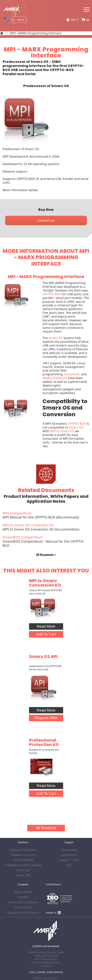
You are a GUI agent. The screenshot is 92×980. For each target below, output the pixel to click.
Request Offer (46, 718)
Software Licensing (23, 855)
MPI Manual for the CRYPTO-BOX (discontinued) (46, 515)
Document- (72, 374)
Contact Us (46, 966)
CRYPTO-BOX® (23, 860)
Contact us (46, 220)
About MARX (23, 892)
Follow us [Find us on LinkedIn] (53, 913)
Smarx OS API (43, 657)
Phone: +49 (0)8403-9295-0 (46, 963)
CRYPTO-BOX (52, 294)
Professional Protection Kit (44, 742)
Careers (23, 897)
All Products (46, 828)
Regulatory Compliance (23, 913)
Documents (69, 855)
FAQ (69, 865)
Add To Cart (46, 634)
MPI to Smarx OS (62, 431)
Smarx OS (56, 338)
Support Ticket (69, 860)
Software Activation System (23, 865)
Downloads (69, 850)
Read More (46, 626)
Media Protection (55, 378)
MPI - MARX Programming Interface (36, 33)
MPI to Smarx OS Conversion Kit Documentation (46, 527)
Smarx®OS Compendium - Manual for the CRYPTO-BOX (46, 541)
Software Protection (23, 850)
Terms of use (23, 907)
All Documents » (46, 555)
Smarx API (23, 875)
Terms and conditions (23, 902)
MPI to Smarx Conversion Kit (45, 583)
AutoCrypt (23, 870)
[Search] (21, 20)
